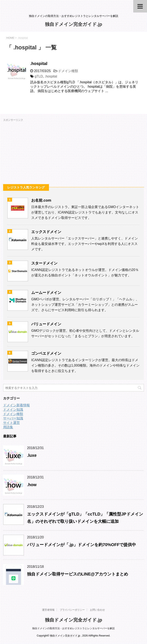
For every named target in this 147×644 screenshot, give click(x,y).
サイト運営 (11, 423)
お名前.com (41, 200)
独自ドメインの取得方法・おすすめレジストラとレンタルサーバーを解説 (73, 628)
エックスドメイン (46, 232)
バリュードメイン (46, 324)
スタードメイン (44, 263)
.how (32, 485)
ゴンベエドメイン (46, 353)
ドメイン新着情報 (16, 405)
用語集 (8, 427)
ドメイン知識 (13, 410)
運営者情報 (48, 610)
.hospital (39, 64)
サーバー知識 (13, 418)
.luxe (32, 455)
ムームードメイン (46, 293)
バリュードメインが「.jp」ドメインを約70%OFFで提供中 (82, 545)
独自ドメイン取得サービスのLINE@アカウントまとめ (78, 574)
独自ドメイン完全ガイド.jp (74, 24)
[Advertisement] (73, 152)
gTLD (39, 76)
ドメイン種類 (68, 71)
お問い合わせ (97, 610)
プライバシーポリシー (72, 610)
